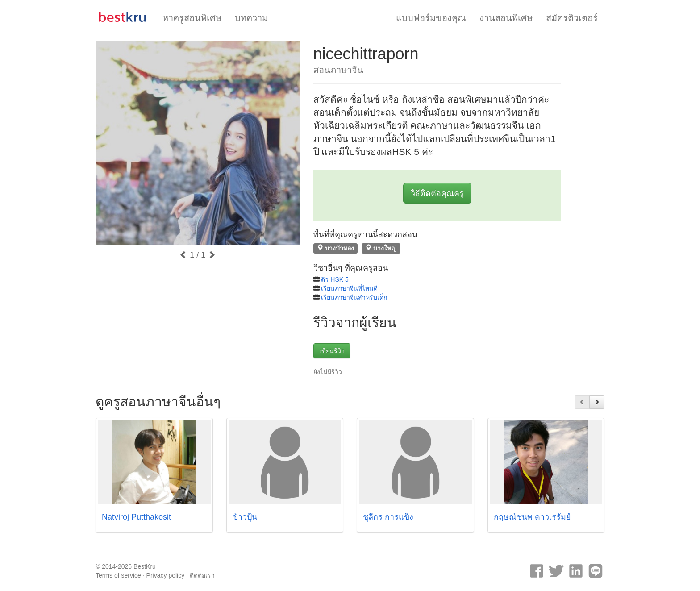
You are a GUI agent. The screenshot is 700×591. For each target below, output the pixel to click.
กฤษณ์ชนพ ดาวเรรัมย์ (532, 517)
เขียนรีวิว (332, 351)
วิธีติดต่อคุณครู (437, 193)
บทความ (251, 18)
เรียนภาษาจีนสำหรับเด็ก (354, 297)
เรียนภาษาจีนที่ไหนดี (349, 288)
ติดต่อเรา (202, 575)
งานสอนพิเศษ (506, 18)
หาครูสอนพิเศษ (192, 18)
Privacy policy (166, 575)
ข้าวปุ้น (245, 517)
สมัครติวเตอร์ (572, 18)
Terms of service (118, 575)
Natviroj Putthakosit (136, 517)
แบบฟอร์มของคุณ (431, 18)
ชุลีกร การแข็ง (388, 517)
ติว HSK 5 (335, 279)
